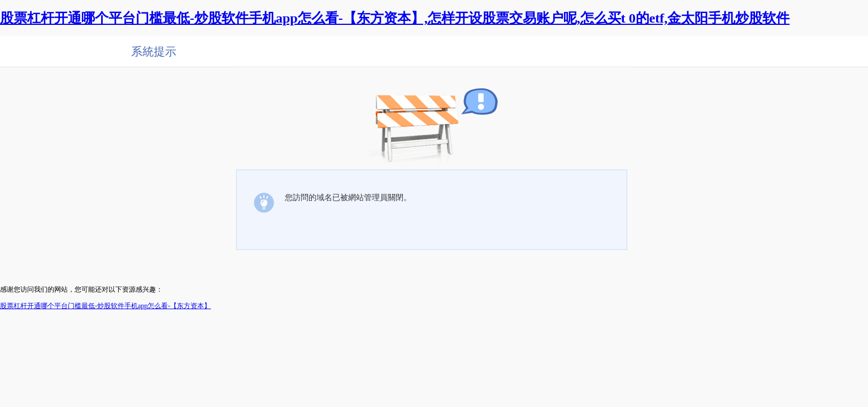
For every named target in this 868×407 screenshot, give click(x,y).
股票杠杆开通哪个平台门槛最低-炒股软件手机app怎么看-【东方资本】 (105, 306)
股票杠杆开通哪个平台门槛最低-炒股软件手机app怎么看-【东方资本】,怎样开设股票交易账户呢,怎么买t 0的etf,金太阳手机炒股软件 (395, 18)
